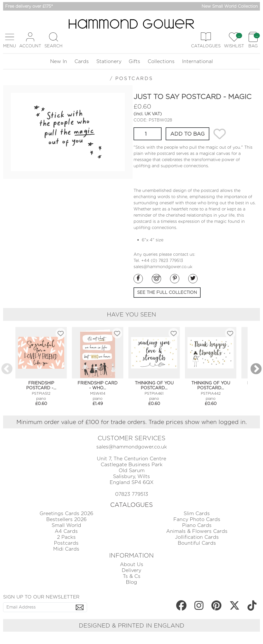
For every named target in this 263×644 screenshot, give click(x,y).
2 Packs (66, 537)
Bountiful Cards (197, 543)
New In (59, 61)
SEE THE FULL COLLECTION (167, 292)
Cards (82, 61)
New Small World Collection (230, 6)
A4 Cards (66, 531)
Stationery (109, 61)
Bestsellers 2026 (66, 519)
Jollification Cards (197, 537)
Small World (66, 525)
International (198, 61)
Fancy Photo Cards (197, 519)
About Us (132, 564)
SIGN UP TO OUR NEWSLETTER (41, 597)
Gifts (134, 61)
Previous (7, 369)
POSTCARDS (134, 78)
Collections (161, 61)
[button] (10, 40)
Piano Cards (197, 525)
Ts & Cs (132, 576)
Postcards (66, 543)
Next (256, 369)
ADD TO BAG (187, 134)
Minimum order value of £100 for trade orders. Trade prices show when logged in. (132, 422)
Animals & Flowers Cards (197, 531)
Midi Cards (66, 549)
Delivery (131, 570)
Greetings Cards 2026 (66, 513)
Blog (131, 582)
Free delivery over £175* (29, 6)
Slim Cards (197, 513)
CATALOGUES (131, 505)
